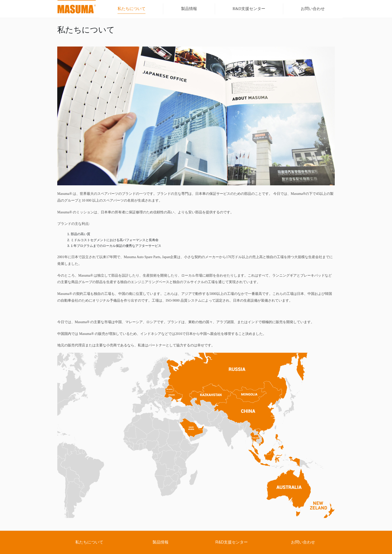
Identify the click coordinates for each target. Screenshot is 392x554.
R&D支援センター (232, 542)
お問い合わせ (303, 542)
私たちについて (89, 542)
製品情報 (160, 542)
